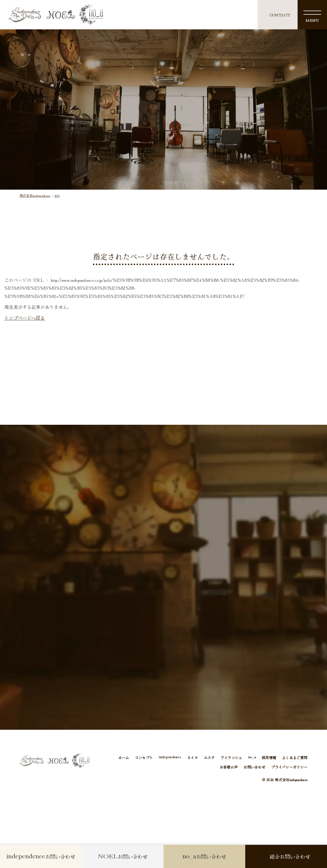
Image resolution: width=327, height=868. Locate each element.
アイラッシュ (231, 757)
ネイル (192, 757)
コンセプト (144, 757)
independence (170, 757)
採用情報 (269, 757)
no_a (252, 757)
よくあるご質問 (295, 757)
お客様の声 (229, 767)
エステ (209, 757)
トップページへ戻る (25, 318)
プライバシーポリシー (289, 767)
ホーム (124, 757)
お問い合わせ (254, 767)
